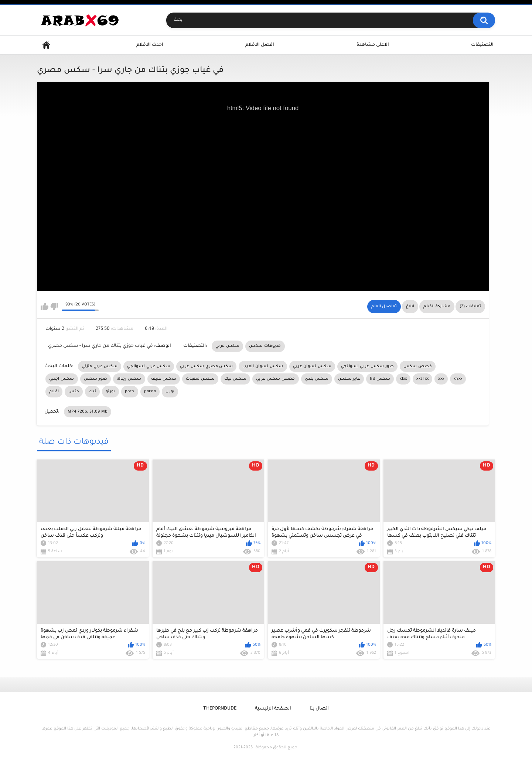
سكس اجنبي (62, 379)
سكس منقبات (200, 379)
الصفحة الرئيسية (273, 709)
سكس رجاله (129, 379)
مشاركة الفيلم (437, 307)
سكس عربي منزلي (100, 366)
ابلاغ (410, 307)
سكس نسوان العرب (263, 366)
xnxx (458, 379)
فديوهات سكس (265, 346)
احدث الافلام (150, 45)
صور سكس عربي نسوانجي (367, 366)
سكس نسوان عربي (312, 366)
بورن (170, 392)
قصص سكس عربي (276, 379)
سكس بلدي (317, 379)
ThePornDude (220, 709)
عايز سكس (349, 379)
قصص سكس (418, 366)
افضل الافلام (260, 45)
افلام (54, 392)
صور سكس (96, 379)
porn (130, 392)
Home (46, 45)
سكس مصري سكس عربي (206, 366)
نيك (92, 392)
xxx (441, 379)
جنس (74, 392)
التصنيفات (482, 45)
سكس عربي (227, 346)
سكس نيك (235, 379)
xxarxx (422, 379)
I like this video (45, 307)
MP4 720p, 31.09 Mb (88, 412)
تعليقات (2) (470, 307)
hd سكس (380, 379)
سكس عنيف (164, 379)
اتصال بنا (319, 709)
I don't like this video (54, 307)
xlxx (403, 379)
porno (150, 392)
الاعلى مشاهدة (373, 45)
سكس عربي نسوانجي (149, 366)
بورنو (110, 392)
